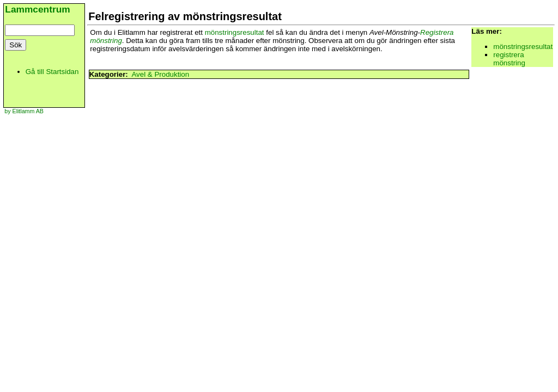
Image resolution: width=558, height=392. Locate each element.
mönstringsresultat (235, 32)
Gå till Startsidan (52, 72)
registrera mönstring (509, 59)
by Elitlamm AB (24, 111)
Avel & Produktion (160, 74)
